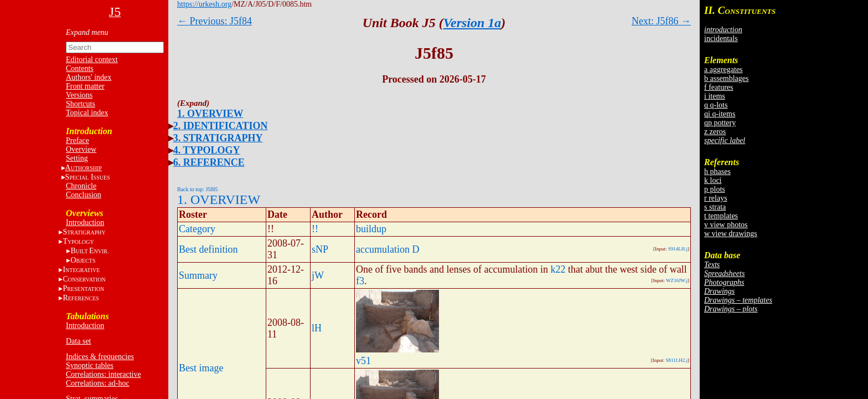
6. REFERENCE (209, 162)
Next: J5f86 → (661, 21)
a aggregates (724, 70)
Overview (81, 149)
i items (715, 96)
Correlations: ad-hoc (98, 383)
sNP (320, 249)
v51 (363, 361)
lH (317, 328)
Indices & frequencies (100, 357)
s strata (715, 207)
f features (719, 87)
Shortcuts (81, 104)
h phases (717, 172)
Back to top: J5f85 (198, 189)
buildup (371, 229)
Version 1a (472, 23)
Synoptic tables (90, 365)
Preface (77, 140)
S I (88, 177)
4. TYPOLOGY (207, 150)
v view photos (726, 225)
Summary (198, 275)
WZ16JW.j (677, 280)
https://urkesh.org (204, 4)
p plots (715, 189)
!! (315, 229)
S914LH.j (678, 249)
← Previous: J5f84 (215, 21)
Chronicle (81, 186)
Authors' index (89, 77)
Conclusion (84, 195)
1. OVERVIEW (210, 114)
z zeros (715, 132)
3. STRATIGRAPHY (218, 138)
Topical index (87, 113)
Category (197, 229)
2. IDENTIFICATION (221, 126)
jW (318, 275)
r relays (716, 198)
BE (89, 251)
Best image (201, 368)
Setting (77, 158)
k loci (713, 180)
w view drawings (731, 234)
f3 (360, 281)
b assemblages (726, 78)
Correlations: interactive (104, 374)
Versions (79, 95)
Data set (78, 341)
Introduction (85, 222)
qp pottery (720, 123)
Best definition (208, 249)
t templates (721, 216)
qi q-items (720, 114)
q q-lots (716, 105)
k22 (558, 269)
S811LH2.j (677, 360)
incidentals (721, 39)
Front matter (85, 86)
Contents (80, 68)
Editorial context (92, 60)
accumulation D (387, 249)
